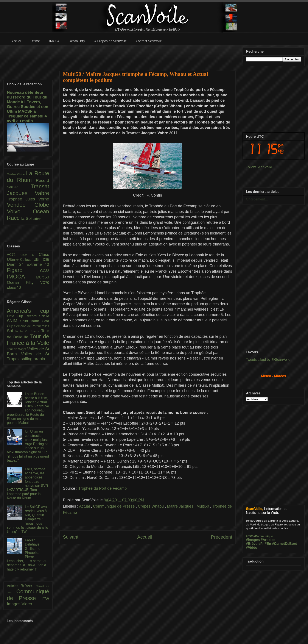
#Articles (268, 540)
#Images (253, 540)
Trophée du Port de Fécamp (103, 488)
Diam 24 (17, 264)
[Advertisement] (148, 55)
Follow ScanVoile (259, 167)
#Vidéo (252, 548)
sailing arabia (33, 359)
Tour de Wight (17, 349)
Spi (11, 331)
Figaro (23, 270)
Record (42, 181)
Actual (85, 506)
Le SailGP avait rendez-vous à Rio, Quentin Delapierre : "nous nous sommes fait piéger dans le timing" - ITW (28, 519)
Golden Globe (16, 174)
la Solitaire (31, 218)
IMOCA (21, 277)
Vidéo (27, 604)
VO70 (45, 283)
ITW (45, 599)
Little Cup (16, 316)
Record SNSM (37, 316)
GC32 (45, 271)
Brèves (28, 586)
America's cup (28, 311)
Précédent (222, 537)
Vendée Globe (28, 205)
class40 (14, 287)
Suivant (71, 537)
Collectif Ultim (31, 260)
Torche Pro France (28, 331)
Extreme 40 (38, 264)
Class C (30, 255)
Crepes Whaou (151, 506)
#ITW (249, 536)
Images (14, 604)
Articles (14, 586)
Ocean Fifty (24, 282)
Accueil (145, 537)
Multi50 (203, 506)
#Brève (252, 544)
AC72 (14, 255)
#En (268, 544)
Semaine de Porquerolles (32, 326)
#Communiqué (263, 536)
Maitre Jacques (181, 506)
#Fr (261, 544)
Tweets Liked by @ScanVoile (268, 360)
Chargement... (257, 199)
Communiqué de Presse (114, 506)
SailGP (19, 187)
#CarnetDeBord (285, 544)
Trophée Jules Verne (28, 199)
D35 (46, 260)
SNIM (14, 321)
